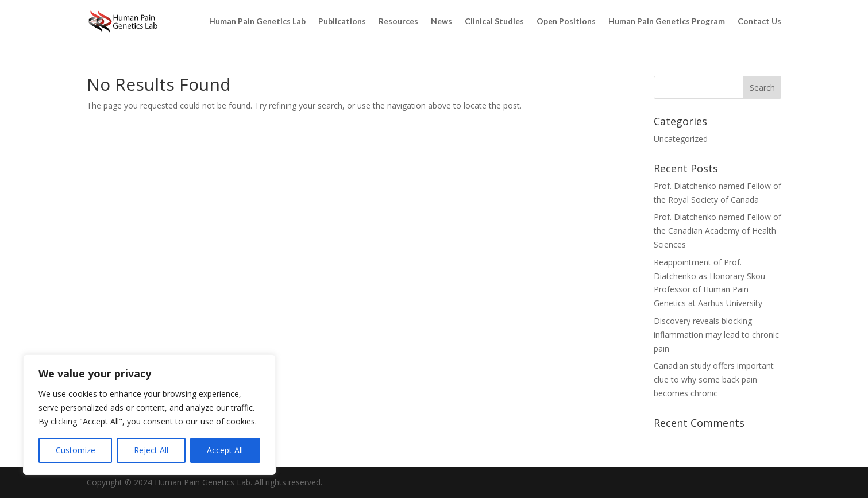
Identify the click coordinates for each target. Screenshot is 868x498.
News (441, 22)
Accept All (225, 450)
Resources (398, 22)
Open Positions (566, 22)
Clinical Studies (494, 22)
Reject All (151, 450)
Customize (76, 450)
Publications (342, 22)
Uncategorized (681, 139)
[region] (149, 415)
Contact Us (759, 22)
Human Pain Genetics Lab (257, 22)
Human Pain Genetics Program (667, 22)
